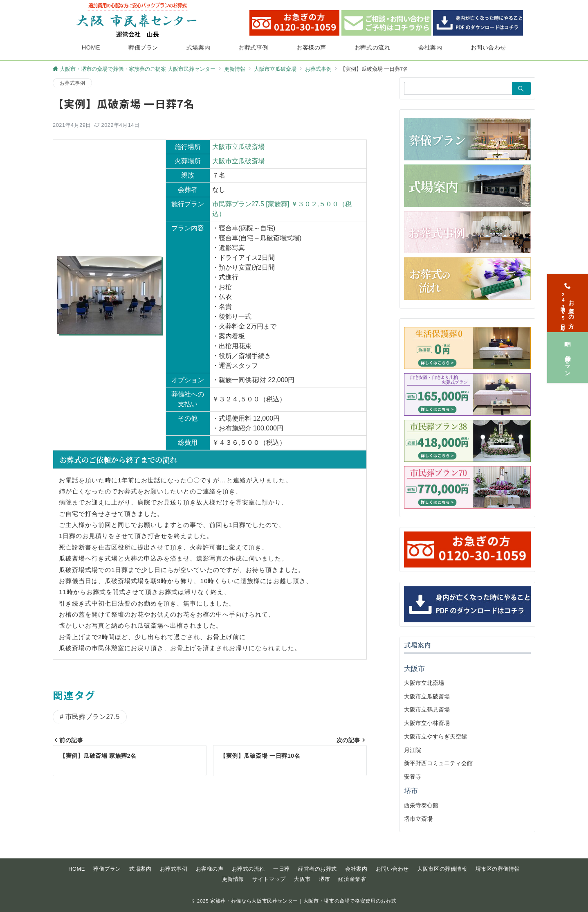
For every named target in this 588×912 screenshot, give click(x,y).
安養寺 (413, 777)
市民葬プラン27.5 (93, 717)
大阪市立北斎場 (424, 683)
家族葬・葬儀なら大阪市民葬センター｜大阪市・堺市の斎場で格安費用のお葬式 (303, 901)
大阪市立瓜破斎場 (238, 147)
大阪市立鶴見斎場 (427, 709)
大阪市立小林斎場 (427, 723)
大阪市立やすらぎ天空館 (435, 736)
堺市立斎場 (418, 819)
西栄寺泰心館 (421, 805)
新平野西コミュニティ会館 (438, 763)
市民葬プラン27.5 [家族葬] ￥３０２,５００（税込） (282, 209)
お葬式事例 (72, 83)
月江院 (413, 750)
